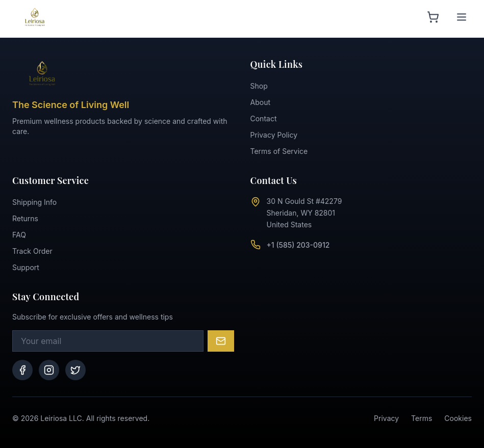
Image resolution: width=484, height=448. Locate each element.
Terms (422, 418)
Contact (264, 118)
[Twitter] (75, 370)
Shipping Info (34, 202)
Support (26, 267)
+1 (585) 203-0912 (298, 245)
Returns (25, 218)
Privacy (386, 418)
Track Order (32, 251)
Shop (259, 86)
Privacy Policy (274, 135)
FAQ (19, 235)
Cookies (458, 418)
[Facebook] (22, 370)
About (260, 102)
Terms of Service (279, 151)
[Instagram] (49, 370)
